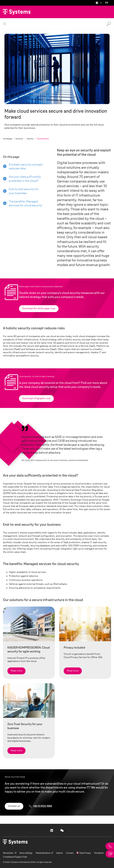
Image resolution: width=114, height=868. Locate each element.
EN (107, 3)
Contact (70, 853)
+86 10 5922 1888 (43, 806)
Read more (16, 671)
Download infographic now (36, 398)
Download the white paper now (39, 308)
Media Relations (43, 853)
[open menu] (5, 24)
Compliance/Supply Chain (15, 857)
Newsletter (8, 853)
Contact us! (14, 806)
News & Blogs (26, 853)
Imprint (59, 853)
